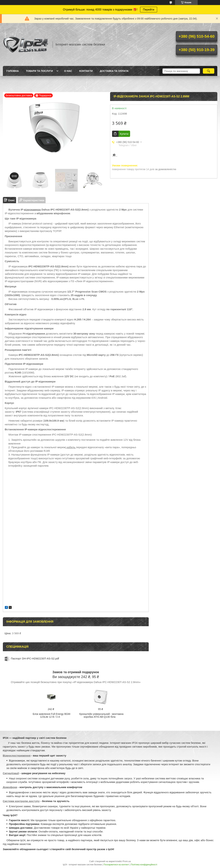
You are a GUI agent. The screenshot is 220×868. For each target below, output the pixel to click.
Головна (13, 71)
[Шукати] (209, 71)
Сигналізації (11, 773)
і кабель (71, 447)
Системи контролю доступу (21, 801)
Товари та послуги (39, 71)
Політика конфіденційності (144, 865)
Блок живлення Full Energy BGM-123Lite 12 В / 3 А (52, 715)
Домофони (10, 787)
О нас (68, 71)
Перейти (149, 10)
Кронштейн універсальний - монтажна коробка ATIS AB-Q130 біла (101, 715)
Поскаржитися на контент (116, 865)
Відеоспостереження (17, 756)
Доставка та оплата (114, 71)
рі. (48, 424)
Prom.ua (127, 861)
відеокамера (32, 210)
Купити (124, 134)
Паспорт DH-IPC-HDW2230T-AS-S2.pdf (35, 658)
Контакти (86, 71)
